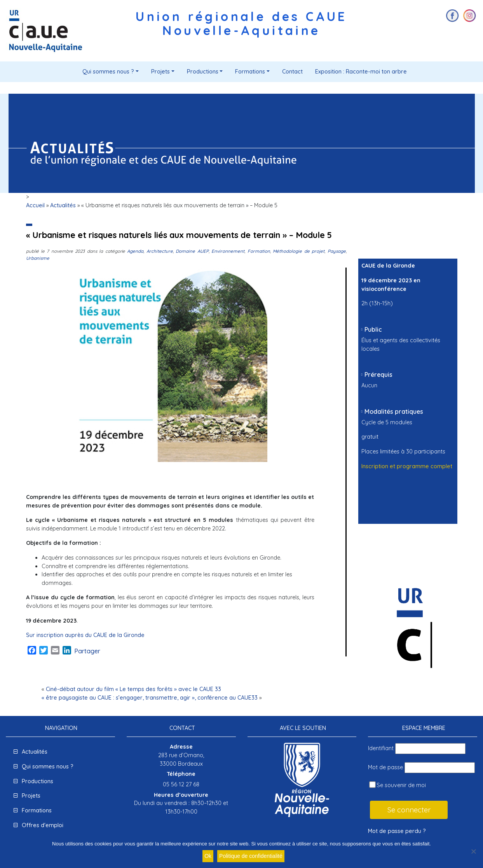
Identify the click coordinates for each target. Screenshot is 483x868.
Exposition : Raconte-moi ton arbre (361, 72)
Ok (208, 856)
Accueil (35, 205)
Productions (203, 72)
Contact (292, 72)
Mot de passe (385, 767)
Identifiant (381, 748)
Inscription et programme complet (407, 466)
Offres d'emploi (43, 825)
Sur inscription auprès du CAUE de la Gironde (85, 635)
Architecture (160, 251)
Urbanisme (38, 258)
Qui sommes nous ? (108, 72)
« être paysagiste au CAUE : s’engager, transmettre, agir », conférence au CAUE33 (150, 698)
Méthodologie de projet (299, 251)
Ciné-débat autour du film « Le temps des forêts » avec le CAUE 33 (133, 689)
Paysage (337, 251)
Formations (250, 72)
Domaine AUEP (192, 251)
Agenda (135, 251)
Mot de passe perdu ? (397, 831)
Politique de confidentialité (251, 856)
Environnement (228, 251)
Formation (259, 251)
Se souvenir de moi (398, 785)
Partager (87, 651)
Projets (160, 72)
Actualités (63, 205)
